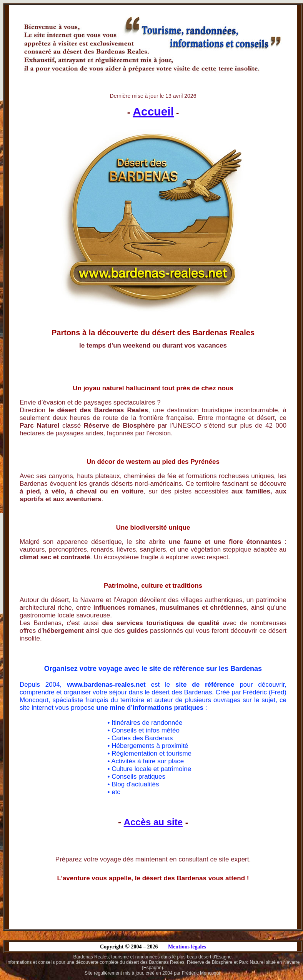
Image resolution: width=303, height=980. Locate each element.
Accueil (153, 111)
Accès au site (153, 822)
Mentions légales (187, 947)
